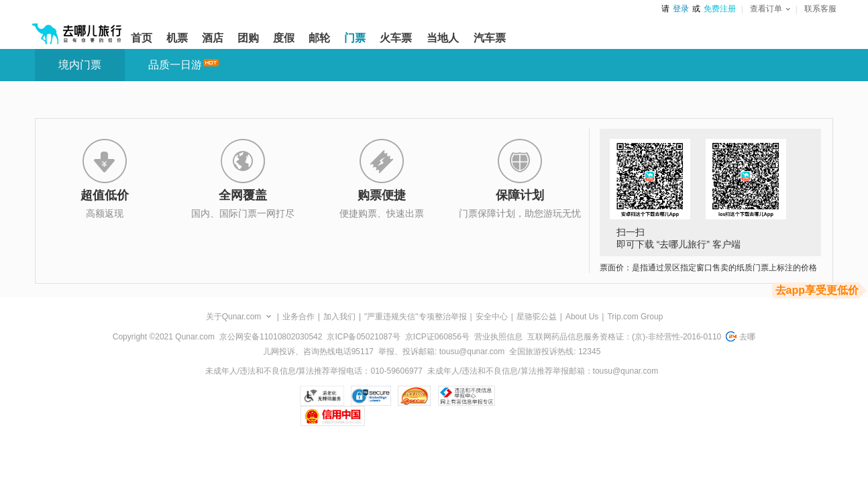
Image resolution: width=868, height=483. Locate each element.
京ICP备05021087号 (363, 337)
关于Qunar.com (234, 317)
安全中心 (492, 317)
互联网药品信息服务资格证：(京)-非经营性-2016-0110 (624, 337)
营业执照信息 (498, 337)
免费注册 (720, 9)
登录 (681, 9)
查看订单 (770, 9)
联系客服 (820, 9)
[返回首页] (77, 28)
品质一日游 (175, 65)
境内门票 (80, 65)
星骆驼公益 (537, 317)
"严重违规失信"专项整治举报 (416, 317)
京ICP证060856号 (437, 337)
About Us (582, 317)
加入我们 (339, 317)
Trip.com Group (635, 317)
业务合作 (299, 317)
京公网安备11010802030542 (271, 337)
